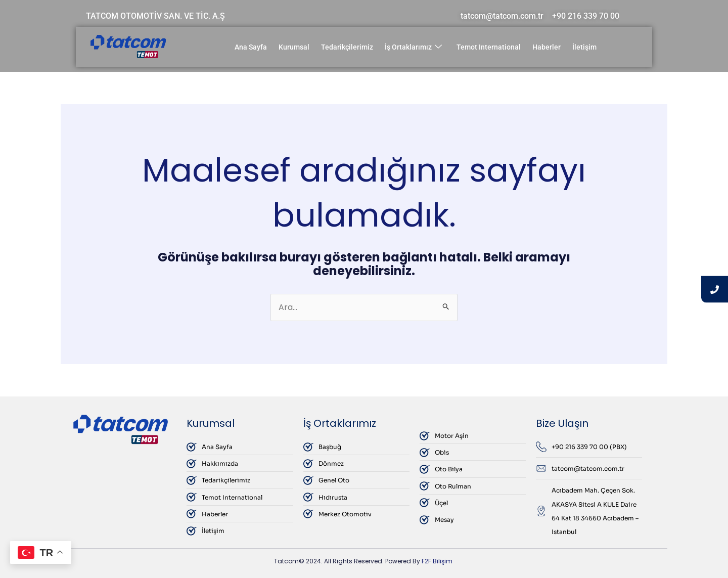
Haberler (547, 47)
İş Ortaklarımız (413, 47)
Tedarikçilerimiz (347, 47)
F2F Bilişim (437, 561)
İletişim (584, 47)
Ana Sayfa (251, 47)
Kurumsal (294, 47)
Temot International (489, 47)
